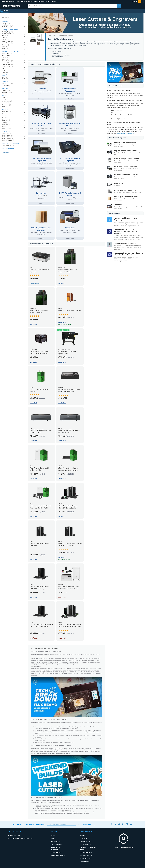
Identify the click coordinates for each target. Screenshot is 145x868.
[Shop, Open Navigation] (5, 11)
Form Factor (6, 88)
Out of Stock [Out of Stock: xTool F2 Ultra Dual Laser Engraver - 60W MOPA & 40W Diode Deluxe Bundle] (62, 638)
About (83, 836)
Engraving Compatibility (11, 51)
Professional (57, 844)
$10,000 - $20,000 (8, 141)
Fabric (5, 36)
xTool (5, 107)
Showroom (56, 841)
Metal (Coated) (7, 43)
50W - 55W (6, 121)
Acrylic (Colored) (8, 34)
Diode (5, 79)
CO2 (5, 77)
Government (56, 853)
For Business (7, 27)
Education (55, 847)
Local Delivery (86, 844)
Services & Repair (58, 856)
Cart (136, 2)
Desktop (6, 91)
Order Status (86, 841)
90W (4, 127)
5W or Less (6, 112)
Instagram (119, 824)
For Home (6, 23)
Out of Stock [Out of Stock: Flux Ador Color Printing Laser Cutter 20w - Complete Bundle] (62, 597)
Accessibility (85, 861)
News (53, 839)
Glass (5, 38)
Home (50, 35)
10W (4, 114)
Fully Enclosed (8, 84)
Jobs (82, 850)
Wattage (5, 110)
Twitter (115, 824)
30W (4, 117)
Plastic (5, 45)
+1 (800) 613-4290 (51, 1)
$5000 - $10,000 (8, 139)
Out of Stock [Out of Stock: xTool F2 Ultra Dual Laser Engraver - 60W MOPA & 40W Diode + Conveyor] (34, 638)
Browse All (5, 152)
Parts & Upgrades (8, 148)
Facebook (111, 824)
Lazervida (6, 103)
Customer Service (40, 1)
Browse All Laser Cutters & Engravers (12, 17)
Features (5, 82)
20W (4, 115)
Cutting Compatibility (10, 30)
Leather (6, 39)
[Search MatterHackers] (119, 6)
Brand (4, 95)
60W (4, 123)
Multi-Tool (6, 86)
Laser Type (5, 75)
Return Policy (86, 853)
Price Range (6, 131)
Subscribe (87, 825)
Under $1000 (7, 133)
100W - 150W (7, 129)
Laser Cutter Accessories (10, 144)
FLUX (5, 97)
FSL (4, 99)
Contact (83, 839)
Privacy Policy (86, 856)
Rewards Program (88, 847)
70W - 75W (6, 125)
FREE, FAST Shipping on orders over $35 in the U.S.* (17, 1)
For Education (7, 25)
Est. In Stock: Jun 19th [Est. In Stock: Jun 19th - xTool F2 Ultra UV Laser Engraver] (65, 324)
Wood (5, 49)
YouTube (131, 824)
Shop (53, 836)
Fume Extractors (8, 146)
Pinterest (127, 824)
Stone (5, 47)
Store (55, 35)
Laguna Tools (7, 101)
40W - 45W (6, 119)
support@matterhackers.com (21, 839)
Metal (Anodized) (8, 41)
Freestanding (7, 93)
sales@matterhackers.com (126, 133)
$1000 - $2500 (8, 135)
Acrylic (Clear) (7, 32)
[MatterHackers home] (12, 6)
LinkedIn (123, 824)
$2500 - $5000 (7, 137)
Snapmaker (6, 105)
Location (5, 21)
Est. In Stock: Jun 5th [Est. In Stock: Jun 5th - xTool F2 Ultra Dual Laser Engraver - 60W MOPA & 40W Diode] (64, 560)
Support (54, 850)
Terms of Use (85, 858)
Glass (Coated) (8, 61)
